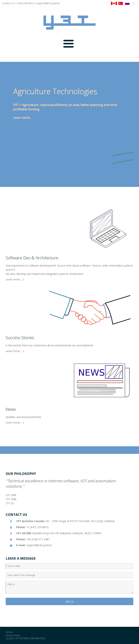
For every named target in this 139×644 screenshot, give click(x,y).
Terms (9, 632)
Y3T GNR (11, 495)
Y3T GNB (11, 499)
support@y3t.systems (48, 3)
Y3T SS (10, 503)
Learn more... (22, 118)
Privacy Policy (13, 635)
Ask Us (70, 601)
